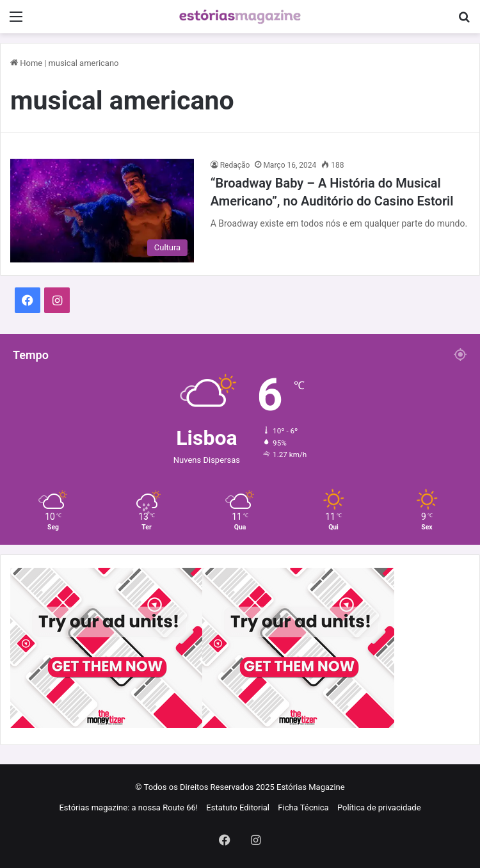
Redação (235, 165)
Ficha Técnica (303, 808)
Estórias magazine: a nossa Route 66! (128, 808)
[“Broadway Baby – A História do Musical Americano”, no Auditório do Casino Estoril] (102, 211)
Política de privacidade (379, 808)
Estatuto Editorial (238, 808)
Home (26, 63)
